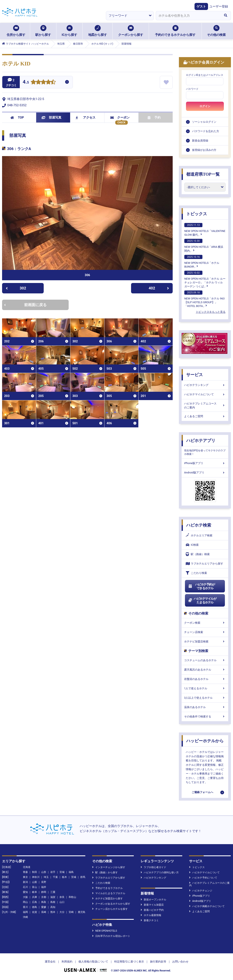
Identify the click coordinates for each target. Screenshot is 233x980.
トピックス (197, 214)
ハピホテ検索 (199, 525)
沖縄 (25, 917)
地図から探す (98, 31)
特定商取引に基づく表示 (129, 962)
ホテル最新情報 (151, 915)
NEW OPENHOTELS (105, 931)
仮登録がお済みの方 (204, 150)
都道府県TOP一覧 (203, 174)
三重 (53, 892)
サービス (195, 375)
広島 (35, 902)
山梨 (35, 882)
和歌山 (72, 897)
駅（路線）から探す (105, 872)
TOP (17, 118)
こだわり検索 (196, 573)
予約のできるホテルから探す (175, 31)
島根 (53, 902)
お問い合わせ (180, 962)
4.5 (26, 82)
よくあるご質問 (205, 416)
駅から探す (43, 31)
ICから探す (69, 31)
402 (159, 288)
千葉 (55, 877)
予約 (154, 118)
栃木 (64, 877)
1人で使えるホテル (205, 688)
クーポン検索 (205, 623)
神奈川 (36, 877)
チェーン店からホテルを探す (110, 909)
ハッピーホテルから (205, 741)
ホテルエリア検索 (199, 536)
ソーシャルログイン (204, 122)
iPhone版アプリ (205, 463)
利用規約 (67, 962)
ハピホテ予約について (203, 878)
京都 (44, 897)
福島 (71, 872)
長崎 (44, 912)
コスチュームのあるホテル (205, 660)
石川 (25, 887)
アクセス (86, 118)
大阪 (25, 897)
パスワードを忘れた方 (206, 131)
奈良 (62, 897)
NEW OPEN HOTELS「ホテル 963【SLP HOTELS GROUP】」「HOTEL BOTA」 (204, 299)
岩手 (53, 872)
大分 (62, 912)
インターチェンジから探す (109, 867)
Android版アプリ (205, 472)
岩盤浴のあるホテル (205, 679)
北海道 (27, 867)
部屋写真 (51, 118)
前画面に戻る (25, 305)
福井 (44, 887)
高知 (53, 907)
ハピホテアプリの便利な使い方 (160, 872)
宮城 (62, 872)
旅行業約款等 (158, 962)
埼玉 (46, 877)
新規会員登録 (200, 141)
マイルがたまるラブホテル (109, 893)
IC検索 (192, 545)
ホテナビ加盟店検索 (205, 641)
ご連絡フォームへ (202, 792)
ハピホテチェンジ (201, 891)
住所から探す (16, 31)
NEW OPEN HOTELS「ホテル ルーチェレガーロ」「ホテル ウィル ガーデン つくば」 (205, 279)
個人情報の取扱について (93, 962)
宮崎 (71, 912)
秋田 (35, 872)
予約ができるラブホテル (107, 888)
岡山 (25, 902)
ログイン (205, 106)
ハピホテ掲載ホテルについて (207, 906)
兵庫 (35, 897)
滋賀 (53, 897)
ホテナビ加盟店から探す (107, 899)
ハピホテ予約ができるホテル (201, 586)
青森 (25, 872)
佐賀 (35, 912)
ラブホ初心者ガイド (153, 867)
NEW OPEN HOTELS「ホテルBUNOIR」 (202, 262)
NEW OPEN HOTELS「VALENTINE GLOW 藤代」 (205, 230)
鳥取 (44, 902)
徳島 (35, 907)
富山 (35, 887)
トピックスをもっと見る (211, 312)
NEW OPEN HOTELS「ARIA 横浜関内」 (204, 245)
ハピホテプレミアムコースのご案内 (205, 405)
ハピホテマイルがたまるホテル (202, 601)
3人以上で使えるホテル (205, 698)
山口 (62, 902)
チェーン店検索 (205, 632)
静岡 (44, 892)
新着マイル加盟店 (152, 905)
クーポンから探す (131, 31)
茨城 (74, 877)
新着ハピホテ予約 (152, 910)
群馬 (83, 877)
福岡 (25, 912)
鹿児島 (82, 912)
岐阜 (35, 892)
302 (16, 288)
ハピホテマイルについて (205, 394)
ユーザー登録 (219, 6)
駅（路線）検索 (198, 554)
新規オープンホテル (153, 900)
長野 (44, 882)
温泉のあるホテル (205, 707)
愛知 (25, 892)
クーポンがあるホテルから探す (111, 904)
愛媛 (44, 907)
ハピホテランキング (205, 385)
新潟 (25, 882)
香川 (25, 907)
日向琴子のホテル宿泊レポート (111, 936)
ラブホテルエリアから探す (204, 564)
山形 (44, 872)
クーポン (120, 118)
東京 (25, 877)
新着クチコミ (150, 920)
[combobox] (188, 16)
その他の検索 (216, 31)
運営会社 (50, 962)
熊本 (53, 912)
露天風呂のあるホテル (205, 670)
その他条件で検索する (205, 717)
